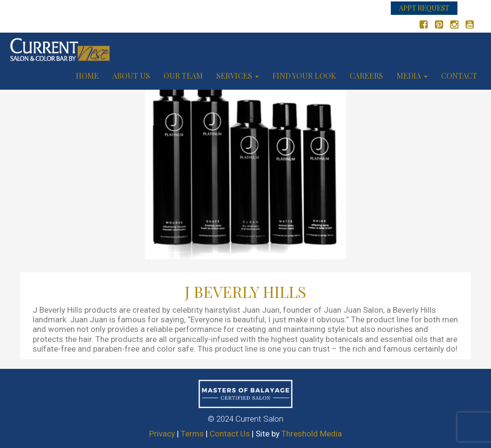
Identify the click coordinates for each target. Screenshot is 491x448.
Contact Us (230, 434)
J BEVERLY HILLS (245, 291)
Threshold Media (312, 434)
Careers (366, 76)
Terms (192, 434)
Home (87, 76)
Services (238, 76)
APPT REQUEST (424, 8)
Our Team (183, 76)
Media (412, 76)
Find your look (304, 76)
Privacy (162, 434)
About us (131, 76)
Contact (459, 76)
